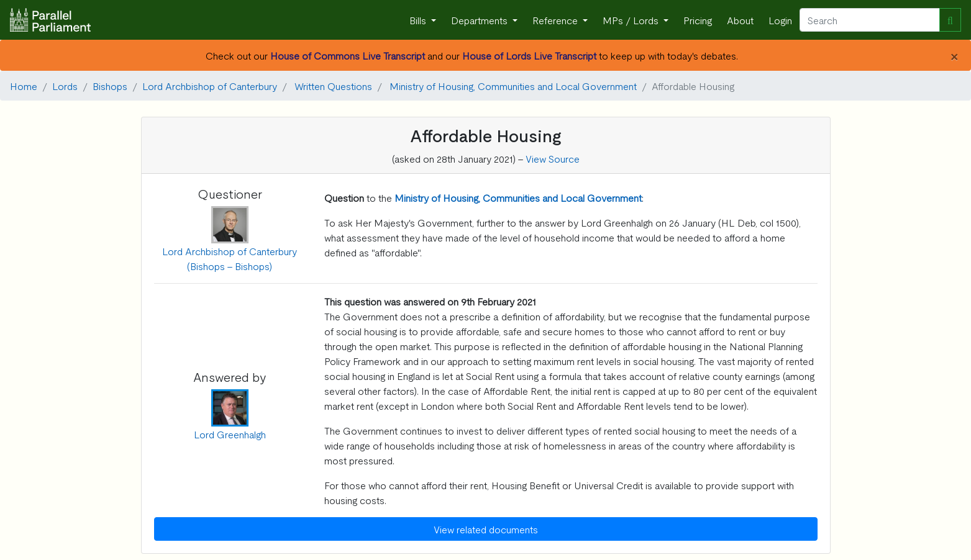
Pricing (698, 20)
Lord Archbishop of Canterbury (210, 86)
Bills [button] (419, 20)
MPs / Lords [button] (632, 20)
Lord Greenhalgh (230, 434)
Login (780, 20)
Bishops (110, 86)
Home (24, 86)
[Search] (870, 20)
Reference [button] (556, 20)
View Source (553, 158)
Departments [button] (481, 20)
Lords (65, 86)
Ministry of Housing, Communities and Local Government (513, 86)
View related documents (486, 529)
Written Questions (333, 86)
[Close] (954, 55)
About (740, 20)
